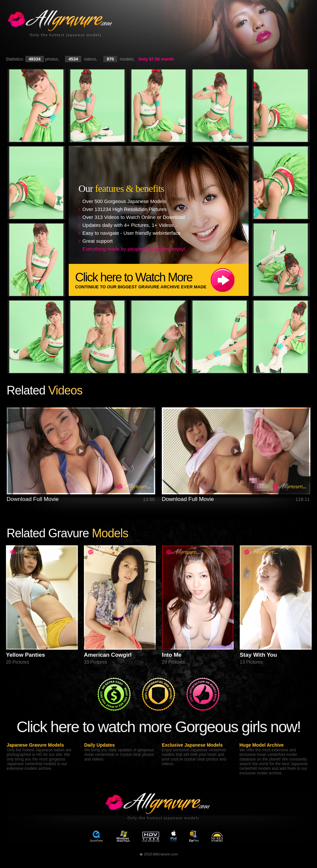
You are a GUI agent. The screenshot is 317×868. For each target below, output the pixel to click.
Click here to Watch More (162, 280)
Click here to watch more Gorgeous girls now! (158, 727)
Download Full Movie (33, 499)
